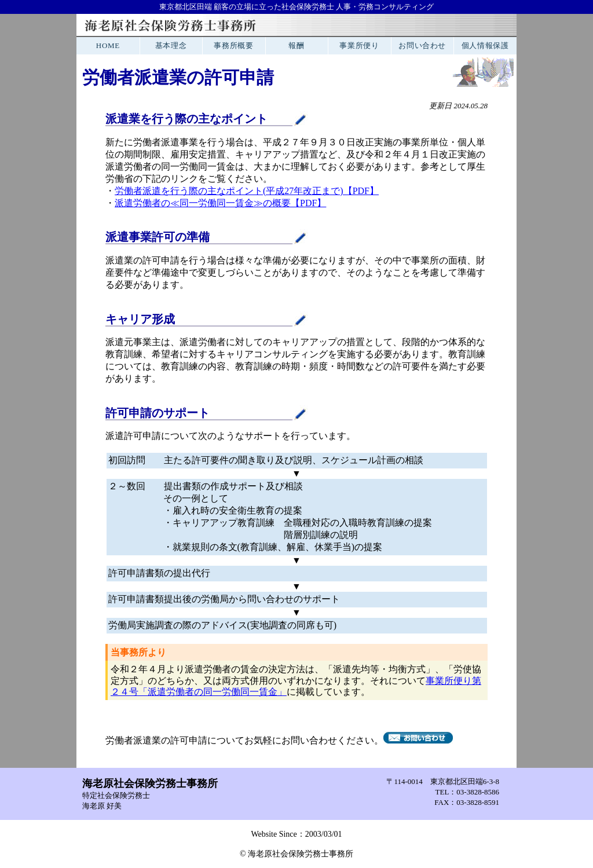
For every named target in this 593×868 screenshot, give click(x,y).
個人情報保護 (485, 45)
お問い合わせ (422, 45)
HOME (108, 45)
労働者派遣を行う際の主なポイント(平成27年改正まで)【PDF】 (247, 191)
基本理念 (171, 45)
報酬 (296, 45)
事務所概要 (233, 45)
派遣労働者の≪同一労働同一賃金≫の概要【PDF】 (220, 203)
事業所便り (359, 45)
